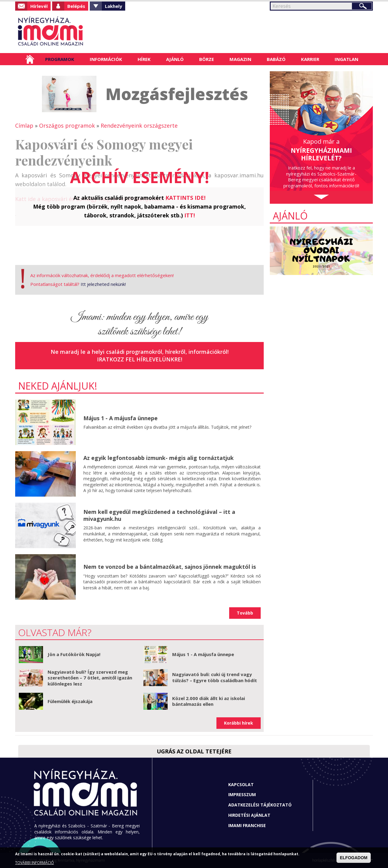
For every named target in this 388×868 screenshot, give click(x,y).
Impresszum (242, 794)
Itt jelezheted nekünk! (103, 284)
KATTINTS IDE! (186, 198)
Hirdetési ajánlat (249, 815)
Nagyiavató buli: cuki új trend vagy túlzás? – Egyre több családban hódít (215, 677)
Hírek (144, 59)
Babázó (276, 59)
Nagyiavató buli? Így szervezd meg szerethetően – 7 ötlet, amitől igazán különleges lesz (90, 678)
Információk (106, 59)
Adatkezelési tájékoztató (260, 805)
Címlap (30, 59)
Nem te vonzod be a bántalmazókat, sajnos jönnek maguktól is (170, 567)
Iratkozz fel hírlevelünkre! (140, 359)
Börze (207, 59)
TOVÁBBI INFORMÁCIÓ (35, 863)
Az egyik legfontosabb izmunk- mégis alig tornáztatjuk (159, 458)
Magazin (240, 59)
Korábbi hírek (239, 723)
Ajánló (175, 59)
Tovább (245, 613)
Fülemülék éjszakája (70, 701)
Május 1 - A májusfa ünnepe (120, 418)
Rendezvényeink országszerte (139, 126)
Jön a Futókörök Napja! (74, 654)
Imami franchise (247, 825)
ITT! (190, 215)
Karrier (310, 59)
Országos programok (67, 126)
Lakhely (114, 6)
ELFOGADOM (354, 858)
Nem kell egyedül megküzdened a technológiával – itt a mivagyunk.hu (159, 515)
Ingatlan (346, 59)
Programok (60, 59)
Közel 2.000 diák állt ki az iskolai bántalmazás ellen (209, 701)
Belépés (76, 6)
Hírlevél (39, 6)
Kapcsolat (241, 784)
